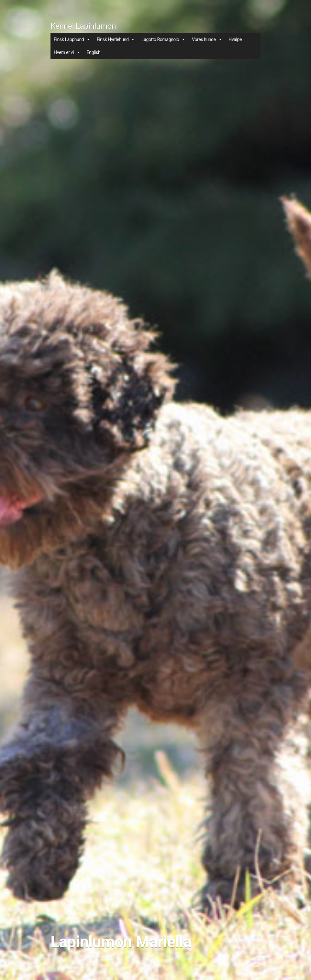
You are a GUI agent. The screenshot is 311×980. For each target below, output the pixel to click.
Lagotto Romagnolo (163, 39)
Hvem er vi (67, 52)
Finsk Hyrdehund (116, 39)
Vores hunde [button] (207, 39)
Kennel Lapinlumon (83, 26)
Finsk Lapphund (72, 39)
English (94, 52)
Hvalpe (235, 39)
